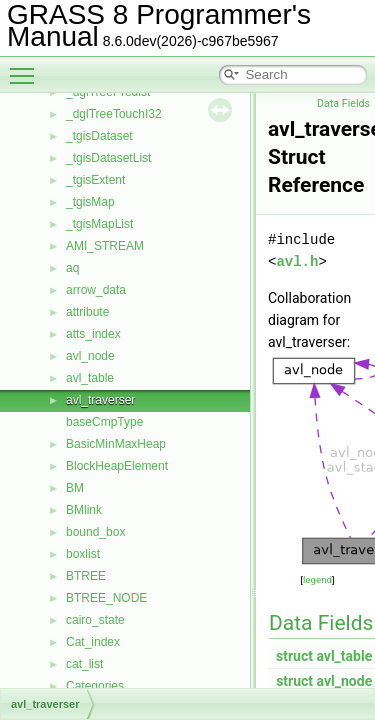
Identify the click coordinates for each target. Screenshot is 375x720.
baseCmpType (104, 422)
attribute (87, 312)
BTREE (86, 576)
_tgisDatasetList (108, 158)
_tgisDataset (99, 136)
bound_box (95, 532)
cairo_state (95, 620)
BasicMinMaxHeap (116, 444)
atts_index (93, 334)
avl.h (297, 261)
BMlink (84, 510)
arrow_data (96, 290)
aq (72, 268)
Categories (95, 686)
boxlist (83, 554)
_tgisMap (90, 202)
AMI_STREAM (105, 246)
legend (317, 579)
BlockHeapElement (117, 466)
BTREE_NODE (106, 598)
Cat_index (93, 642)
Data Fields (343, 103)
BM (75, 488)
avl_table (90, 378)
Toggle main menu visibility (27, 67)
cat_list (84, 664)
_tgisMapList (99, 224)
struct (294, 656)
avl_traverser (100, 400)
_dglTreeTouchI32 (114, 114)
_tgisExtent (95, 180)
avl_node (90, 356)
